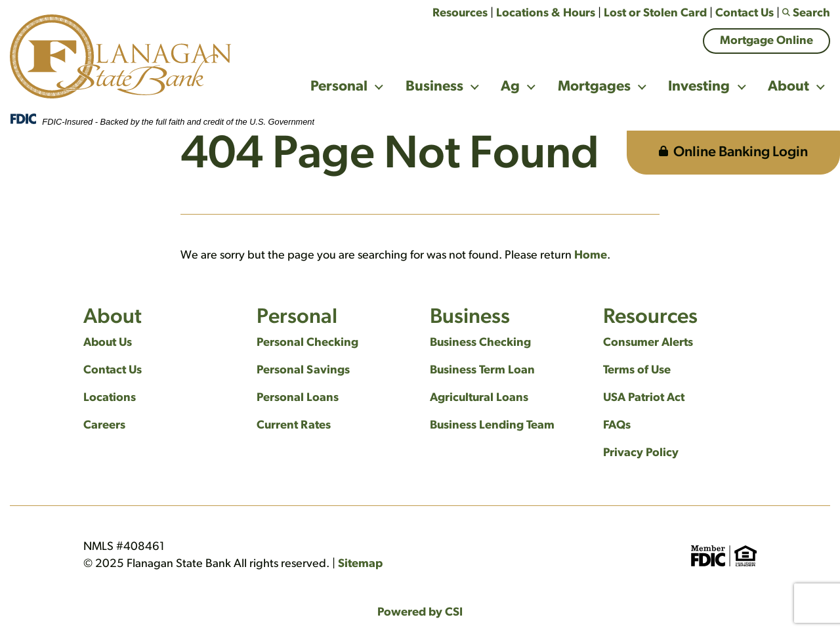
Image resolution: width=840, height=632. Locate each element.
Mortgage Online (766, 41)
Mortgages (594, 87)
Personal (339, 87)
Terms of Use (637, 370)
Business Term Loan (482, 370)
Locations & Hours (546, 13)
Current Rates (294, 426)
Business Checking (480, 343)
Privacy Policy (641, 453)
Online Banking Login (733, 153)
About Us (108, 343)
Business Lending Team (492, 426)
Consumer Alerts (648, 343)
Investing (699, 87)
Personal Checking (307, 343)
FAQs (617, 426)
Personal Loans (298, 398)
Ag (510, 87)
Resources (460, 13)
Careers (104, 426)
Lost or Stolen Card (655, 13)
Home (591, 256)
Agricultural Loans (479, 398)
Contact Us (745, 13)
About (788, 87)
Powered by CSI (420, 613)
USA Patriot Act (644, 398)
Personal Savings (303, 370)
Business (434, 87)
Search (806, 13)
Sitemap (360, 564)
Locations (110, 398)
